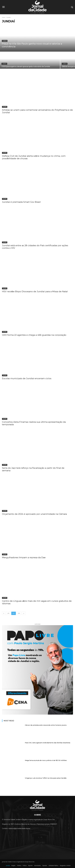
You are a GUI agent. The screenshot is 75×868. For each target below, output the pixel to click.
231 (8, 613)
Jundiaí (5, 41)
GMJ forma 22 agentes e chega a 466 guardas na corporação (34, 335)
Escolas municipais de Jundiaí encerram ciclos (27, 378)
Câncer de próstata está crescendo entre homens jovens (46, 725)
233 (19, 613)
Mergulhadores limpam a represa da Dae (24, 557)
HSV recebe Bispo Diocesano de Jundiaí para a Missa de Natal (35, 291)
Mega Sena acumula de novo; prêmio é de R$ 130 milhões (46, 760)
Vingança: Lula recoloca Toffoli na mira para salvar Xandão (46, 778)
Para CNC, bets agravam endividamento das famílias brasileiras (48, 743)
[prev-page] (4, 613)
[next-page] (24, 613)
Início (4, 17)
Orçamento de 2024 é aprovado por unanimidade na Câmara (34, 514)
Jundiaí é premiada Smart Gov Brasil (21, 202)
